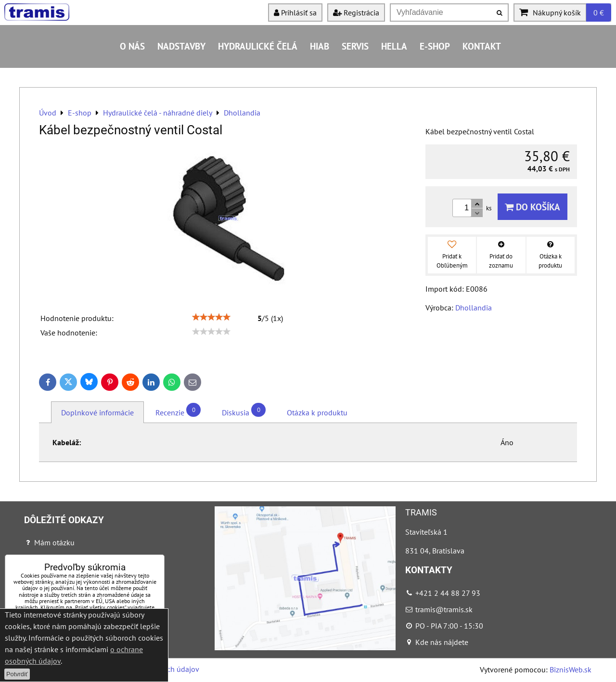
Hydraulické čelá (258, 46)
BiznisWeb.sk (571, 669)
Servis (355, 46)
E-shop (435, 46)
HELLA (394, 46)
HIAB (320, 46)
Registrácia (356, 13)
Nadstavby (181, 46)
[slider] (211, 317)
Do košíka (533, 207)
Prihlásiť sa (295, 13)
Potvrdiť (17, 674)
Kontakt (482, 46)
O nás (132, 46)
